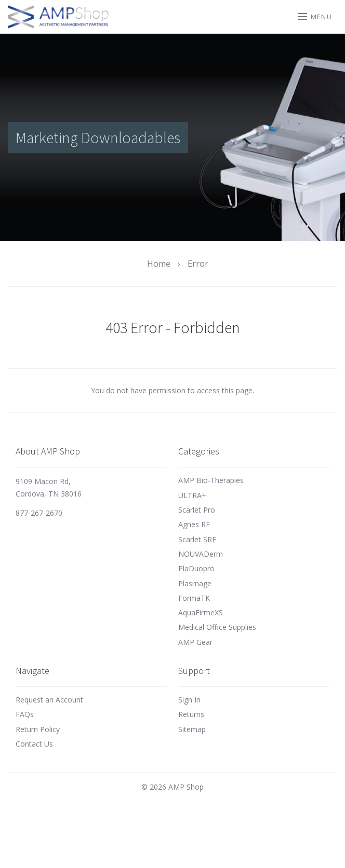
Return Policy (38, 729)
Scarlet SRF (197, 539)
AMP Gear (195, 642)
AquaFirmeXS (201, 612)
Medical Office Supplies (217, 627)
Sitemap (192, 729)
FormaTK (194, 598)
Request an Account (49, 700)
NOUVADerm (201, 554)
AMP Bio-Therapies (211, 480)
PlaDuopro (196, 568)
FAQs (25, 714)
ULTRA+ (192, 495)
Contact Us (34, 744)
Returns (191, 714)
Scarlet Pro (197, 510)
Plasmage (195, 583)
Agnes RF (194, 524)
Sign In (189, 700)
